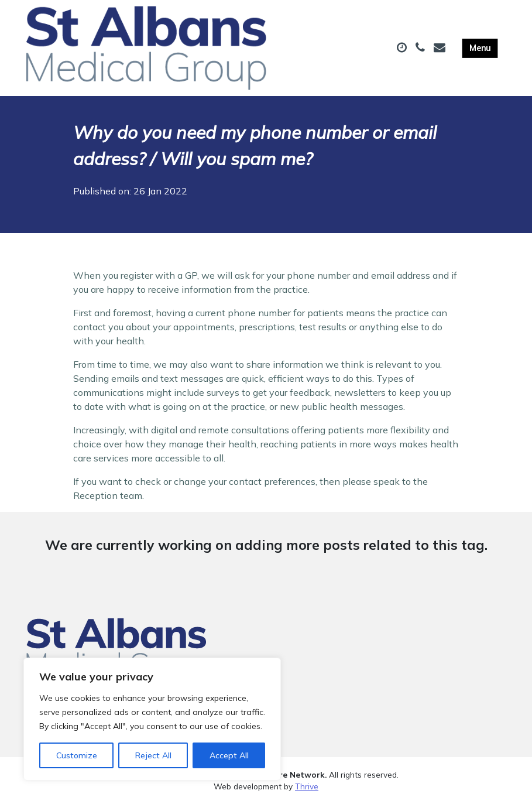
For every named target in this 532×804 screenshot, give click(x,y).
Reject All (153, 755)
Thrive (307, 786)
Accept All (229, 755)
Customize (77, 755)
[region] (152, 719)
